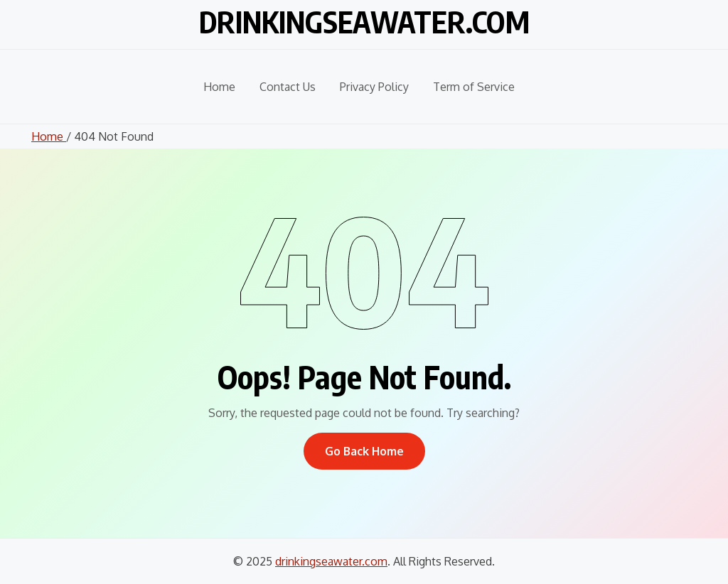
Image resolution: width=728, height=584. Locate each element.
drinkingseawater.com (364, 22)
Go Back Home (364, 451)
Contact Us (288, 87)
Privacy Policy (374, 87)
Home (219, 87)
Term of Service (474, 87)
